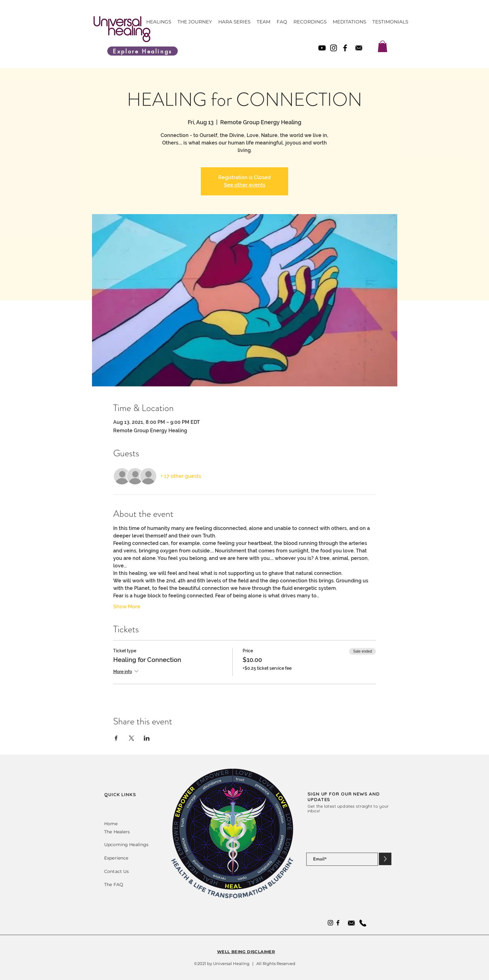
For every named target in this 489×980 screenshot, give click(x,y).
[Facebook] (345, 48)
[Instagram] (334, 48)
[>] (385, 859)
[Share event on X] (131, 738)
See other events (245, 185)
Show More (127, 607)
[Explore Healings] (143, 51)
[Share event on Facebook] (116, 738)
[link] (382, 46)
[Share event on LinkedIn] (147, 738)
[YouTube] (322, 48)
